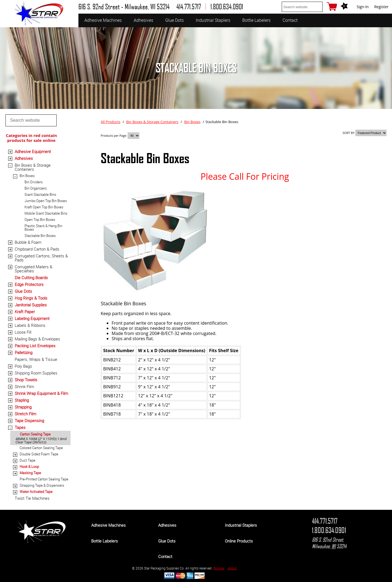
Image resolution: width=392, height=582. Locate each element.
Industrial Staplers (213, 20)
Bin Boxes (27, 176)
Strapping (23, 407)
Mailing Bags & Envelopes (37, 339)
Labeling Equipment (32, 318)
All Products (111, 122)
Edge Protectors (29, 284)
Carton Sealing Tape (35, 434)
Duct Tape (27, 460)
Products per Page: (114, 135)
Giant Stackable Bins (40, 194)
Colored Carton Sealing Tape (41, 448)
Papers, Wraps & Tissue (36, 359)
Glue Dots (174, 20)
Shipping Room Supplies (36, 373)
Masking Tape (30, 473)
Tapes (20, 427)
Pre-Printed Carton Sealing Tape (44, 479)
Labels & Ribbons (30, 325)
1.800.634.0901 (329, 530)
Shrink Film (24, 386)
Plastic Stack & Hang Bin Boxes (43, 228)
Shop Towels (26, 380)
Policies (219, 568)
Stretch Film (25, 414)
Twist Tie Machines (32, 498)
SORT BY (349, 133)
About (232, 568)
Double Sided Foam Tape (39, 454)
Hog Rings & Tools (31, 298)
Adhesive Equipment (33, 151)
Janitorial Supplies (31, 305)
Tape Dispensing (29, 420)
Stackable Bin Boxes (40, 236)
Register (381, 7)
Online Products (239, 541)
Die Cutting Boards (31, 278)
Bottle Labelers (256, 20)
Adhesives (143, 20)
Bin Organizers (36, 188)
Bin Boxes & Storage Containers (33, 167)
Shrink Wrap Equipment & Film (41, 393)
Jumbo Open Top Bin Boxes (46, 201)
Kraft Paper (25, 312)
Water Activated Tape (36, 492)
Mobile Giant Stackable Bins (46, 213)
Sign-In (363, 7)
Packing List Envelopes (35, 346)
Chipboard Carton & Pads (37, 249)
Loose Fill (23, 332)
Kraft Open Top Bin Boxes (44, 207)
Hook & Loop (29, 467)
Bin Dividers (34, 182)
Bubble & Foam (28, 242)
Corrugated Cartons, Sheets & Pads (41, 258)
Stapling (22, 400)
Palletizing (24, 352)
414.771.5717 (325, 521)
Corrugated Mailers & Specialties (33, 269)
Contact (290, 20)
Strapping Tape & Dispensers (42, 485)
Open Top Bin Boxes (40, 220)
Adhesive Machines (103, 20)
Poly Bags (23, 366)
